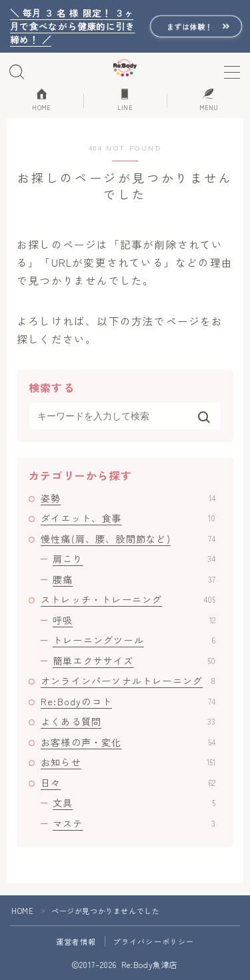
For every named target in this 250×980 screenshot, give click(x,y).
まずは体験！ (190, 26)
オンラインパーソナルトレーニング (128, 681)
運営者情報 (76, 941)
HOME (22, 911)
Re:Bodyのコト (128, 701)
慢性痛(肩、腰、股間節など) (128, 539)
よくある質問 (128, 721)
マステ (134, 823)
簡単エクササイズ (134, 661)
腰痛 (134, 579)
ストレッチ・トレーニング (128, 599)
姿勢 (128, 498)
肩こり (134, 559)
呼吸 (134, 620)
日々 (128, 783)
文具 (134, 803)
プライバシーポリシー (154, 941)
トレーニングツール (134, 640)
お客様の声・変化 (128, 742)
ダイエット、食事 (128, 518)
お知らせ (128, 762)
